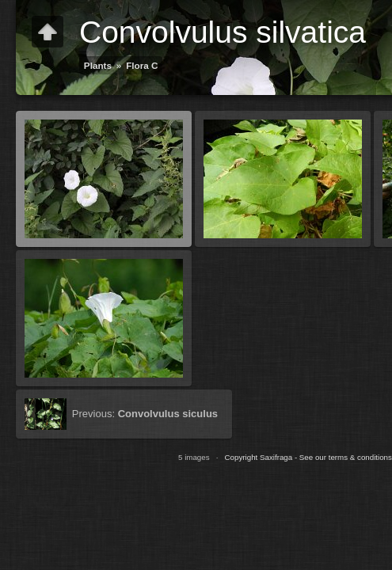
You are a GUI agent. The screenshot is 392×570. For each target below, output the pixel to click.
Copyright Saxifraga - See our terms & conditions (308, 457)
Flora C (142, 65)
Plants (98, 65)
